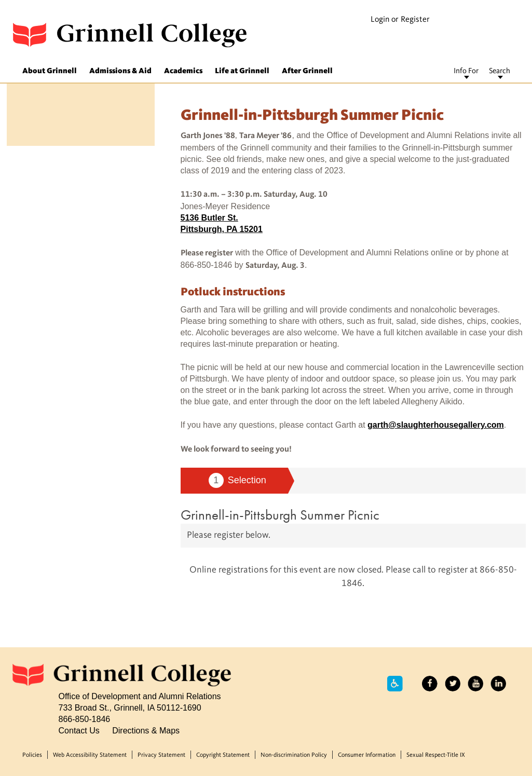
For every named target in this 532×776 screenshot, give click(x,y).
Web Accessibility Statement (90, 755)
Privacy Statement (161, 755)
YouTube (475, 684)
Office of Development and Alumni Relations (140, 696)
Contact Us (79, 730)
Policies (32, 755)
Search (500, 71)
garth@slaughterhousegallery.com (436, 425)
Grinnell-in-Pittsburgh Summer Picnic (280, 515)
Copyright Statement (223, 755)
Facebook (430, 684)
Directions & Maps (146, 730)
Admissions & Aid (120, 71)
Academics (183, 71)
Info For (466, 71)
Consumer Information (367, 755)
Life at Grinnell (242, 71)
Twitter (453, 684)
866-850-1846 (85, 719)
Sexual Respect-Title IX (436, 755)
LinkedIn (498, 684)
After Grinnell (307, 71)
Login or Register (400, 20)
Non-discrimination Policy (294, 755)
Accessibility (395, 684)
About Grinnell (50, 71)
